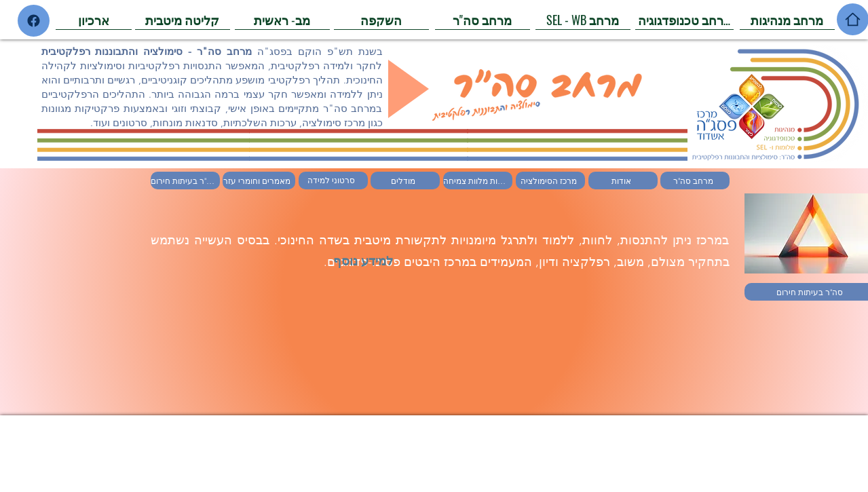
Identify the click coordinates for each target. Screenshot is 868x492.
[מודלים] (405, 181)
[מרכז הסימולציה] (550, 181)
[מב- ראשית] (282, 20)
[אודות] (623, 181)
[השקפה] (381, 20)
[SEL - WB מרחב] (583, 20)
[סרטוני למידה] (333, 181)
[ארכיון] (94, 20)
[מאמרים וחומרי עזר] (259, 181)
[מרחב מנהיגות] (787, 20)
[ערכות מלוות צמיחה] (478, 181)
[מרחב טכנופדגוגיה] (684, 20)
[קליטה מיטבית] (183, 20)
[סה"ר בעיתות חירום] (185, 181)
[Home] (34, 21)
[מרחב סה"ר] (483, 20)
